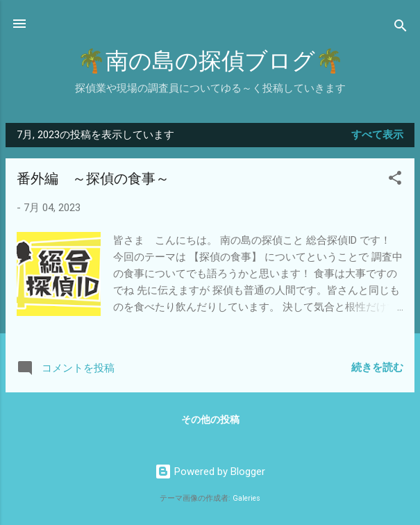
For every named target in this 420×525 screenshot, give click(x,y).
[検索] (401, 28)
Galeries (246, 498)
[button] (395, 180)
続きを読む (377, 367)
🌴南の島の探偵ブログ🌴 (210, 61)
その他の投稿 (210, 419)
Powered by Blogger (210, 472)
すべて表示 (377, 135)
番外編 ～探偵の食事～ (93, 179)
